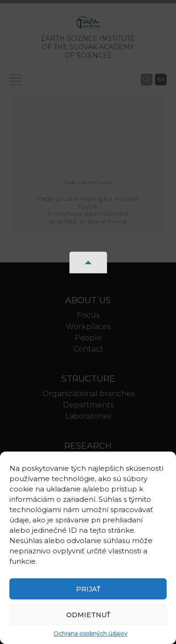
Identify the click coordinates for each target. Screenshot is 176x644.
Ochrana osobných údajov (91, 633)
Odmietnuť (88, 615)
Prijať (88, 589)
